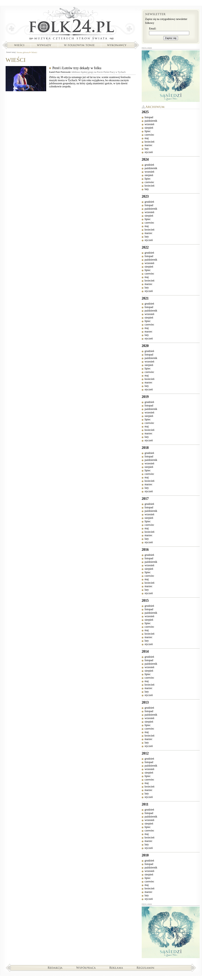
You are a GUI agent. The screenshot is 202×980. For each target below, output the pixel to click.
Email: (153, 29)
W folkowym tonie (79, 45)
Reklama (116, 968)
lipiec (148, 131)
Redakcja (55, 968)
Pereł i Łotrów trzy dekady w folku (77, 68)
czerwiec (149, 135)
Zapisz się (171, 38)
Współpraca (86, 968)
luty (147, 149)
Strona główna (71, 24)
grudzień (149, 165)
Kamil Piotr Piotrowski (60, 72)
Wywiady (44, 45)
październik (151, 121)
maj (147, 138)
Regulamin (145, 968)
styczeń (149, 152)
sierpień (149, 128)
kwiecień (150, 142)
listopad (149, 117)
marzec (148, 145)
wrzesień (149, 124)
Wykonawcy (117, 45)
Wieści (19, 45)
